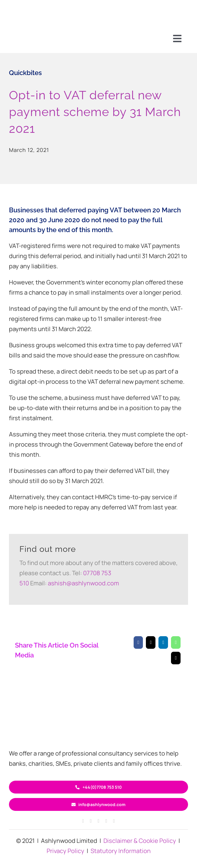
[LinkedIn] (163, 642)
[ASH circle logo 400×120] (99, 709)
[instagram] (91, 821)
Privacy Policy (65, 851)
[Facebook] (138, 642)
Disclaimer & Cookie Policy (140, 841)
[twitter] (99, 821)
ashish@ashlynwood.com (83, 583)
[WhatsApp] (176, 642)
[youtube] (114, 821)
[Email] (176, 658)
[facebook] (83, 821)
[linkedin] (106, 821)
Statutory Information (121, 851)
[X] (151, 642)
